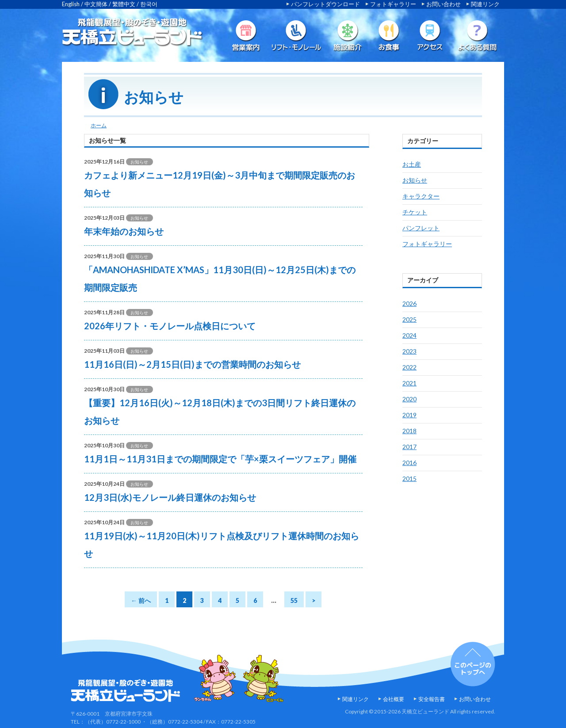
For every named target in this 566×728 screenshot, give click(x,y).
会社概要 (394, 699)
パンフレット (421, 228)
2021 (409, 383)
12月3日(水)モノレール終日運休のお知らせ (170, 497)
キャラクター (421, 196)
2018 (409, 431)
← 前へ (141, 600)
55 (294, 600)
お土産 (412, 164)
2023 (409, 351)
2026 (409, 303)
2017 (409, 447)
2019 (409, 415)
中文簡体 (96, 4)
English (71, 4)
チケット (415, 212)
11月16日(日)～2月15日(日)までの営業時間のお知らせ (192, 364)
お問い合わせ (444, 4)
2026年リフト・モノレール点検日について (170, 326)
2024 (409, 335)
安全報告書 (432, 699)
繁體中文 (124, 4)
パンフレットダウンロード (325, 4)
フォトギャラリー (393, 4)
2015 (409, 478)
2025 (409, 319)
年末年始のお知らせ (124, 231)
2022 (409, 367)
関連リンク (485, 4)
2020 (409, 399)
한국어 (149, 4)
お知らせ (415, 180)
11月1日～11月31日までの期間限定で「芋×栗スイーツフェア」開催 (220, 459)
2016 (409, 463)
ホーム (99, 125)
